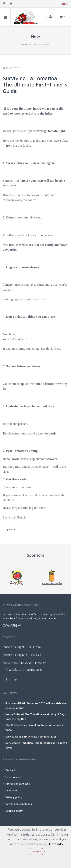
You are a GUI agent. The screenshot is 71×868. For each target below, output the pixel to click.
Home (25, 44)
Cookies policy (14, 811)
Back (11, 529)
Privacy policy (14, 797)
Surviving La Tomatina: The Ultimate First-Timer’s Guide (36, 745)
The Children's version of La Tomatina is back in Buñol (35, 727)
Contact (10, 770)
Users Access (14, 777)
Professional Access (18, 784)
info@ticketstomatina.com (22, 670)
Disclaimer (12, 790)
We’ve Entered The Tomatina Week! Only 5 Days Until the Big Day (36, 716)
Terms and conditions (19, 804)
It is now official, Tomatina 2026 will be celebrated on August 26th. (36, 705)
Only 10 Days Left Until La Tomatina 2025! (32, 736)
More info (56, 844)
